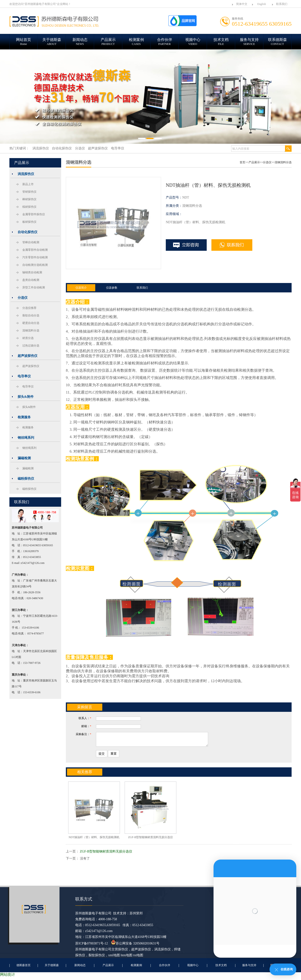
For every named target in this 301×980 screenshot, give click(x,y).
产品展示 (254, 162)
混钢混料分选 (31, 331)
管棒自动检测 (31, 242)
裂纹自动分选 (31, 315)
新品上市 (28, 184)
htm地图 (127, 958)
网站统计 (8, 977)
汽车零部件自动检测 (35, 257)
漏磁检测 (28, 468)
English (262, 4)
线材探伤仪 (29, 207)
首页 (242, 162)
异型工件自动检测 (34, 287)
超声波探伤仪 (31, 366)
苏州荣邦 (136, 916)
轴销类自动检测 (32, 272)
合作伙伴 (165, 968)
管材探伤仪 (29, 192)
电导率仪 (28, 386)
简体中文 (242, 4)
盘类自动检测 (31, 280)
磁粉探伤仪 (29, 489)
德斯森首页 (24, 968)
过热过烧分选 (31, 346)
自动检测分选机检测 (35, 265)
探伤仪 (123, 952)
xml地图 (114, 958)
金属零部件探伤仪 (34, 214)
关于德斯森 (52, 968)
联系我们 (282, 4)
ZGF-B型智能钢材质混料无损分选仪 (106, 854)
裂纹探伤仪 (97, 958)
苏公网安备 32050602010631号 (135, 946)
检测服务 (28, 427)
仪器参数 (112, 288)
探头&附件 (29, 407)
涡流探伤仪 (162, 952)
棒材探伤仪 (29, 199)
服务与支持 (249, 968)
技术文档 (221, 968)
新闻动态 (80, 968)
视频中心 (193, 968)
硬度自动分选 (31, 323)
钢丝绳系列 (29, 448)
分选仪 (267, 162)
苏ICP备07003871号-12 (91, 946)
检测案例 (136, 968)
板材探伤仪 (29, 222)
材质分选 (28, 338)
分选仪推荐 (29, 308)
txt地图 (138, 958)
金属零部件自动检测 (35, 250)
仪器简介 (81, 288)
